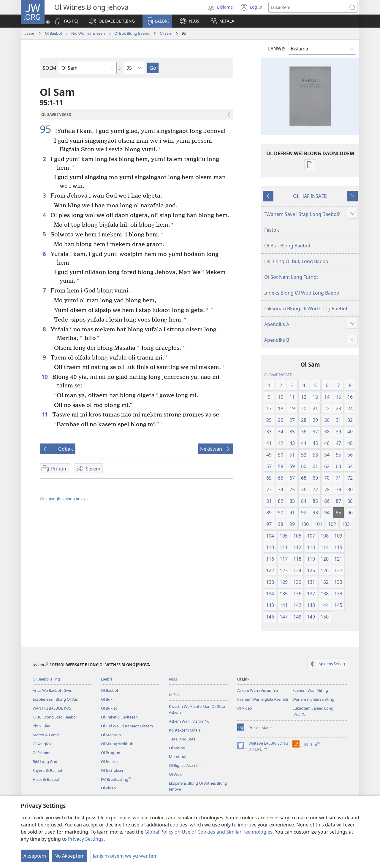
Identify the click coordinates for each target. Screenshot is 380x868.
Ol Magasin (111, 735)
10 (45, 377)
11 (45, 414)
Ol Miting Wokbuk (117, 744)
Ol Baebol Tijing (46, 679)
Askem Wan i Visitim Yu (189, 721)
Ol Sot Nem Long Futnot (291, 277)
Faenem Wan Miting (310, 690)
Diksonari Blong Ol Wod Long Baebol (306, 309)
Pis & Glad (42, 726)
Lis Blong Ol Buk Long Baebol (297, 261)
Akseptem (35, 856)
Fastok (272, 230)
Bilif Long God (45, 762)
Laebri (30, 33)
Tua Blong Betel (183, 739)
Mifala (174, 695)
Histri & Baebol (46, 779)
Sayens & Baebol (47, 770)
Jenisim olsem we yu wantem (125, 856)
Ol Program (111, 753)
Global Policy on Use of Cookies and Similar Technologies (209, 832)
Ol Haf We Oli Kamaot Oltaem (127, 726)
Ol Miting (177, 748)
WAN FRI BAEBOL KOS (52, 708)
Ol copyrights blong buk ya (64, 499)
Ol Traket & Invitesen (119, 717)
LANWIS (277, 49)
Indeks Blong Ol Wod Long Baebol (302, 293)
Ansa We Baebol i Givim (53, 690)
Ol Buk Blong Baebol (132, 33)
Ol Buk (107, 699)
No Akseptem (69, 856)
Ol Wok (175, 774)
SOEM (50, 68)
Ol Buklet (109, 708)
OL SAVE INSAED (278, 375)
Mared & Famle (46, 735)
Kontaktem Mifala (185, 730)
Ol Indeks (109, 762)
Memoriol (178, 756)
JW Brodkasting (116, 779)
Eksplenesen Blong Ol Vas (55, 699)
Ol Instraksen (113, 770)
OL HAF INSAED (310, 196)
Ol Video (108, 788)
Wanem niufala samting (313, 699)
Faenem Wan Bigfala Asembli (263, 699)
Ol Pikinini (41, 753)
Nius (173, 679)
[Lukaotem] (308, 7)
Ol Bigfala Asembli (185, 765)
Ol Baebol (53, 33)
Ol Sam (166, 33)
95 (47, 129)
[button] (112, 21)
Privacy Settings (86, 839)
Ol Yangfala (42, 744)
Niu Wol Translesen (88, 33)
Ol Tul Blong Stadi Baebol (55, 717)
